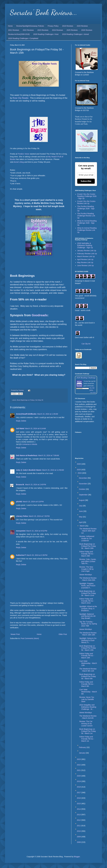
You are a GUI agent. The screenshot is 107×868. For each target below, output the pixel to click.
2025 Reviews (72, 30)
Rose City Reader (20, 98)
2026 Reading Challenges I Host (46, 34)
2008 (79, 842)
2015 (79, 804)
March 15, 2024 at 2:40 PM (36, 485)
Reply (18, 421)
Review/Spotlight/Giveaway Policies (30, 26)
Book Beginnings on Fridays (26, 400)
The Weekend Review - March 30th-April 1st (88, 531)
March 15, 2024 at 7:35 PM (39, 516)
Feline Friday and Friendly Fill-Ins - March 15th (87, 656)
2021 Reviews (14, 30)
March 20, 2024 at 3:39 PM (37, 555)
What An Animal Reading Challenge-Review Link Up (87, 230)
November (83, 484)
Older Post (63, 634)
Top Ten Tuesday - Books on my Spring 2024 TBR (88, 624)
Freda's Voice (24, 154)
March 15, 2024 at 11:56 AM (53, 470)
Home (10, 26)
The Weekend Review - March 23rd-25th (88, 579)
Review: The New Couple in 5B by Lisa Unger (86, 569)
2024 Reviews (57, 30)
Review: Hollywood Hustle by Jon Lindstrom (87, 538)
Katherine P (21, 555)
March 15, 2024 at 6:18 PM (33, 502)
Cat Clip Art (86, 344)
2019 (79, 781)
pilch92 (19, 502)
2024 (80, 473)
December (83, 478)
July (81, 506)
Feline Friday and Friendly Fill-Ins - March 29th (87, 554)
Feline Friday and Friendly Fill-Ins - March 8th (87, 684)
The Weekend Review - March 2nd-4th (88, 717)
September (83, 495)
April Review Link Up (85, 259)
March (82, 526)
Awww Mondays (86, 575)
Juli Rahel (20, 428)
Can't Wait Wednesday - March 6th (88, 692)
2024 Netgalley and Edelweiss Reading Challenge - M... (88, 707)
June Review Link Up (85, 265)
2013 (79, 815)
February (83, 747)
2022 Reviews (28, 30)
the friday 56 (39, 400)
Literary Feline (22, 516)
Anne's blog (19, 162)
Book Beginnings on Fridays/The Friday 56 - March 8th (88, 676)
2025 (79, 470)
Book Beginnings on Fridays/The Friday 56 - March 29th (88, 546)
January (82, 753)
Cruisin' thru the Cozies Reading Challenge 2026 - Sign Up (87, 196)
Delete (24, 421)
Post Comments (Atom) (30, 638)
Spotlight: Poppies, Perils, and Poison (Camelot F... (87, 586)
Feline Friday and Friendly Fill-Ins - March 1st (87, 739)
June (81, 511)
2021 (79, 770)
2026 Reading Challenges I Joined (75, 34)
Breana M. (20, 485)
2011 (79, 826)
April (81, 522)
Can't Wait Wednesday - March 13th (88, 663)
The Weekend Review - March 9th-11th (88, 670)
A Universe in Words (29, 444)
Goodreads (40, 315)
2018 (79, 787)
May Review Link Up (85, 262)
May (81, 517)
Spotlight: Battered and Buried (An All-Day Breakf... (88, 616)
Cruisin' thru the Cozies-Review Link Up (87, 202)
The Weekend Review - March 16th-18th (88, 634)
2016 (79, 798)
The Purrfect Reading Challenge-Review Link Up (86, 216)
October (82, 489)
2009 (79, 837)
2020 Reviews (82, 26)
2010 (79, 831)
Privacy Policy (53, 26)
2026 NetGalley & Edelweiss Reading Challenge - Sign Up (85, 245)
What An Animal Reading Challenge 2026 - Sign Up (87, 223)
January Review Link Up (87, 251)
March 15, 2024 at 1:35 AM (48, 414)
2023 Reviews (43, 30)
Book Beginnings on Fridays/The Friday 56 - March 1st (88, 731)
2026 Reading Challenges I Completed (23, 38)
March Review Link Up (86, 256)
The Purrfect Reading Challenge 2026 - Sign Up (86, 209)
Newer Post (15, 634)
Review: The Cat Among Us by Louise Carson (86, 724)
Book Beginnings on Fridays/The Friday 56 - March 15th (88, 648)
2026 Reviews (87, 30)
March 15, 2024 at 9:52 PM (37, 531)
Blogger (77, 857)
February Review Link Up (87, 254)
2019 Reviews (68, 26)
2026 (79, 464)
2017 (79, 793)
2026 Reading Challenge (86, 378)
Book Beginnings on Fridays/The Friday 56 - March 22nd (88, 593)
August (82, 500)
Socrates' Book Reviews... (44, 12)
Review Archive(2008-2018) (19, 34)
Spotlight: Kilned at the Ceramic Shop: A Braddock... (88, 609)
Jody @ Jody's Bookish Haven (29, 470)
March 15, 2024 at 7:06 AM (48, 455)
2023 (79, 759)
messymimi (21, 531)
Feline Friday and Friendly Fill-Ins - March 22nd (87, 601)
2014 (79, 809)
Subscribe (86, 181)
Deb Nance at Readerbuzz (27, 455)
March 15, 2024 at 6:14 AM (35, 428)
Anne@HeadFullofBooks (26, 414)
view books (93, 393)
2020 (79, 776)
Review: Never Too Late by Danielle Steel (87, 699)
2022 (79, 765)
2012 (79, 820)
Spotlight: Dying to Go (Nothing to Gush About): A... (88, 640)
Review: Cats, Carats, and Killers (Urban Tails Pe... (88, 561)
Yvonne (86, 381)
